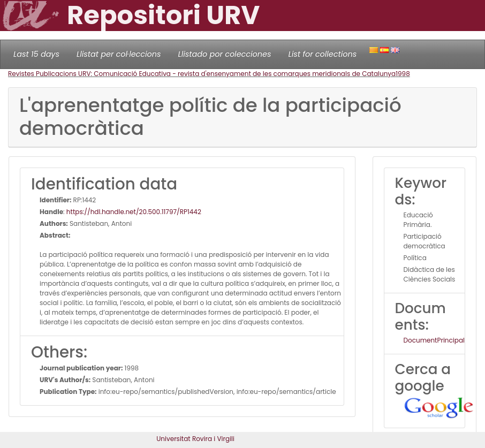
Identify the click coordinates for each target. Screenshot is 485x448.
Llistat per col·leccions (119, 54)
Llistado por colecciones (225, 54)
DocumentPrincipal (434, 340)
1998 (403, 74)
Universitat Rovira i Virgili (195, 439)
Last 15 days (36, 54)
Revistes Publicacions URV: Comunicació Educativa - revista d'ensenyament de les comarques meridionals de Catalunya (202, 74)
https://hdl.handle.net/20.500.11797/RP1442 (134, 212)
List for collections (322, 54)
